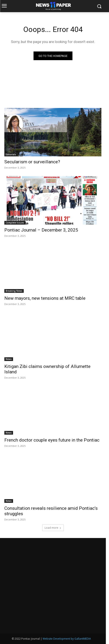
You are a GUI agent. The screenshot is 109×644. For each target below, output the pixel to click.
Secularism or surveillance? (32, 162)
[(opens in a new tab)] (53, 200)
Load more (53, 528)
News (9, 359)
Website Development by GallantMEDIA (67, 639)
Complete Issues (15, 223)
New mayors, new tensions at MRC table (45, 298)
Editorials (11, 154)
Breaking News (14, 291)
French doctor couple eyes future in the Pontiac (52, 440)
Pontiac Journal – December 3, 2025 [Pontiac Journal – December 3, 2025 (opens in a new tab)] (41, 230)
